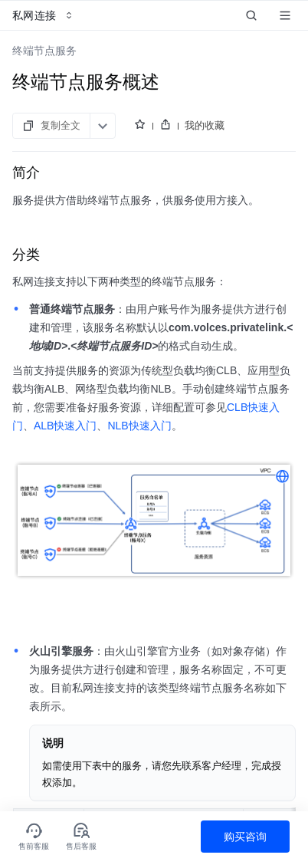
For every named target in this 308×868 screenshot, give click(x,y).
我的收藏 (205, 125)
